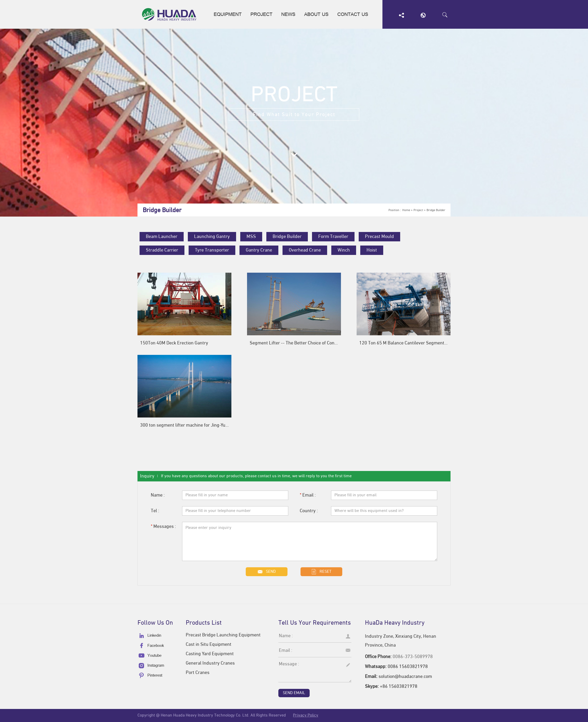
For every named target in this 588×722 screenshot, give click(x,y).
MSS (251, 237)
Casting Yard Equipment (210, 654)
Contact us (353, 16)
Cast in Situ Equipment (209, 645)
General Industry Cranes (210, 663)
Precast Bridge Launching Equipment (223, 635)
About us (316, 16)
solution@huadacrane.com (405, 677)
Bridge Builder (436, 210)
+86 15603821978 (399, 687)
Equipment (228, 16)
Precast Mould (379, 237)
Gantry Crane (259, 250)
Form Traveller (333, 237)
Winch (344, 250)
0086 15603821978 (408, 667)
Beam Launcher (162, 237)
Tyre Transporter (212, 250)
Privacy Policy (306, 715)
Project (261, 16)
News (288, 16)
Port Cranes (198, 673)
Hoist (372, 250)
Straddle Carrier (162, 250)
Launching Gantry (212, 237)
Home (406, 210)
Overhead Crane (305, 250)
